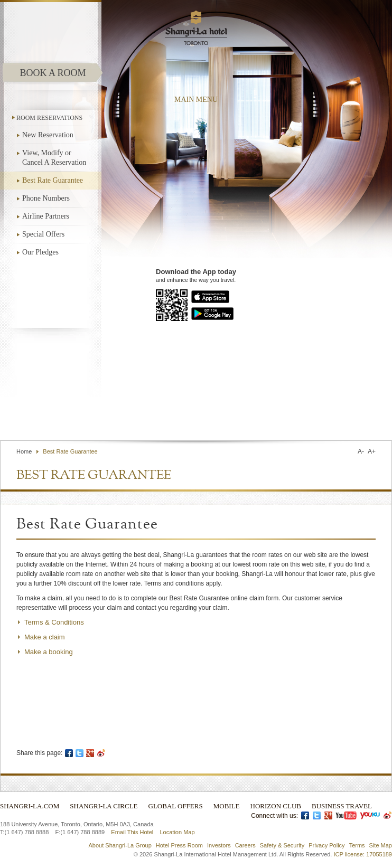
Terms (357, 845)
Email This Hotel (132, 832)
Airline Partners (46, 216)
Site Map (381, 845)
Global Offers (176, 806)
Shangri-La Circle (104, 806)
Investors (219, 845)
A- (361, 451)
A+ (372, 451)
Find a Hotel (295, 415)
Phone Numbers (46, 198)
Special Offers (43, 234)
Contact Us (248, 415)
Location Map (177, 832)
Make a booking (49, 652)
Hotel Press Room (179, 845)
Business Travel (342, 806)
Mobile (227, 806)
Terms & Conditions (54, 622)
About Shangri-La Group (120, 845)
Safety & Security (282, 845)
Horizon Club (276, 806)
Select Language (362, 415)
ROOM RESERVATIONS (49, 118)
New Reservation (48, 135)
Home (24, 451)
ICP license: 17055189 (363, 854)
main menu (196, 100)
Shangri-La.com (30, 806)
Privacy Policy (326, 845)
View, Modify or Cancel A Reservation (54, 158)
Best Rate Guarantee (53, 180)
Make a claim (45, 637)
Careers (245, 845)
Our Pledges (40, 252)
